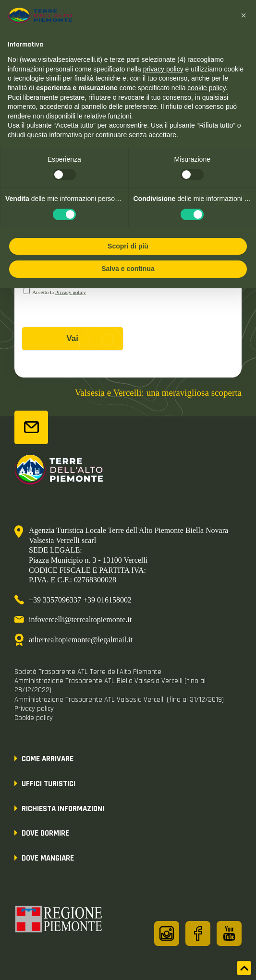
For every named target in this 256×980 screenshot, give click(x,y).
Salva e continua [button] (128, 269)
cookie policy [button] (206, 88)
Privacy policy (71, 292)
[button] (244, 15)
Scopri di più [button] (128, 246)
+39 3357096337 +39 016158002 (80, 600)
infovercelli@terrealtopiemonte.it (80, 620)
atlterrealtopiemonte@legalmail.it (81, 640)
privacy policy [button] (163, 69)
